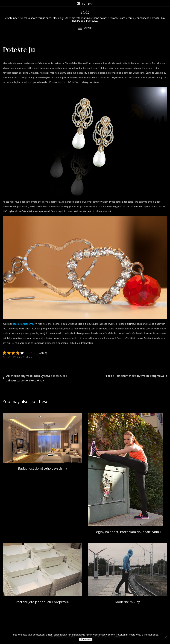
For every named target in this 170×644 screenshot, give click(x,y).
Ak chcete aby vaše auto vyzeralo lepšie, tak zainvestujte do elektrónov (37, 378)
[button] (85, 28)
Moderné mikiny (127, 602)
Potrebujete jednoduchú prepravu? (42, 602)
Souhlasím (86, 639)
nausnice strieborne (23, 324)
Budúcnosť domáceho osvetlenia (42, 468)
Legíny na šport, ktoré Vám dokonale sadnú (128, 532)
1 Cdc (85, 12)
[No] (166, 637)
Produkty (27, 357)
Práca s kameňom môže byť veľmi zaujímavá (134, 376)
